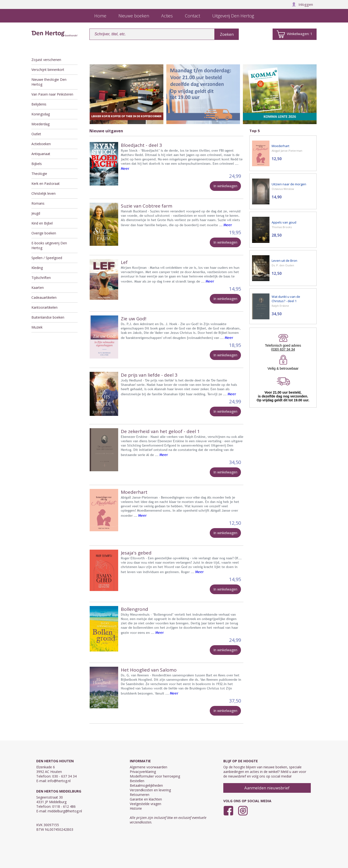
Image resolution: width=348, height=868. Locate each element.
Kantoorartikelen (44, 307)
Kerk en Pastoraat (46, 183)
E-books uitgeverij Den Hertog (49, 245)
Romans (38, 203)
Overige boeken (44, 233)
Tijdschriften (41, 278)
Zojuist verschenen (46, 60)
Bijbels (37, 164)
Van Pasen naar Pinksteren (52, 94)
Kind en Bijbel (42, 223)
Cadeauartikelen (44, 297)
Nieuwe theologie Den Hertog (49, 82)
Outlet (36, 134)
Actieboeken (41, 144)
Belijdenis (39, 104)
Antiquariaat (41, 154)
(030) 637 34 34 (283, 349)
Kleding (37, 268)
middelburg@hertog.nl (65, 811)
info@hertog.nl (59, 781)
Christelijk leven (43, 193)
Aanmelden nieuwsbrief (267, 788)
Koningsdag (41, 114)
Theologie (39, 174)
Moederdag (40, 124)
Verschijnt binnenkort (48, 70)
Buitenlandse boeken (48, 317)
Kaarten (38, 288)
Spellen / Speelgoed (47, 258)
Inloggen (302, 4)
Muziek (37, 327)
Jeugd (36, 213)
